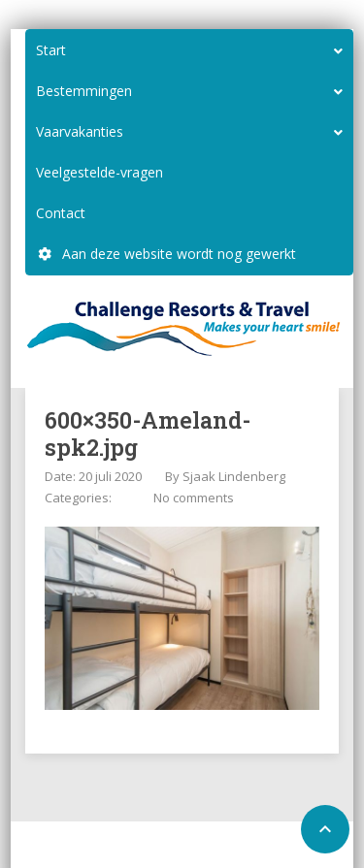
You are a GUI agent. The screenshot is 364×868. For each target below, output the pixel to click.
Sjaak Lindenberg (234, 476)
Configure (201, 847)
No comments (194, 498)
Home (140, 847)
